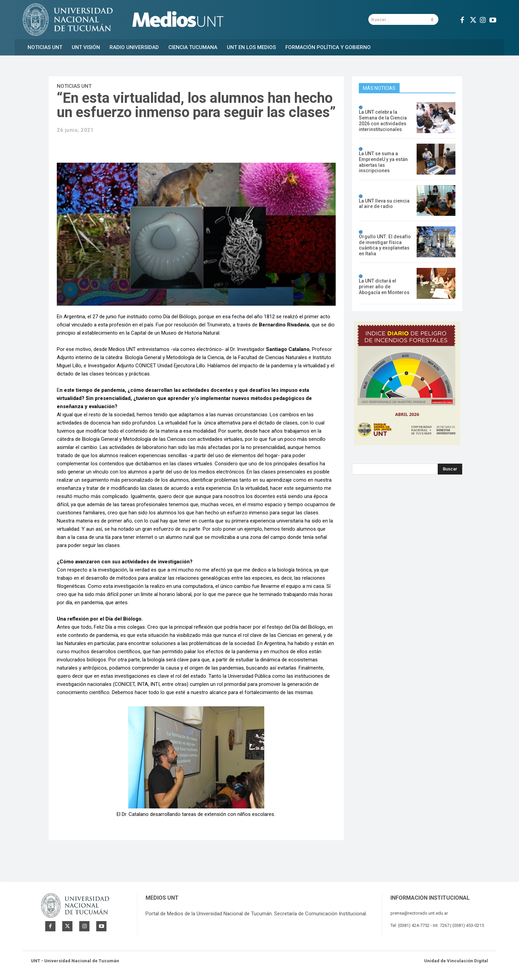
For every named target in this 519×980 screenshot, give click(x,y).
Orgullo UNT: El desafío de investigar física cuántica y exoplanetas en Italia (385, 245)
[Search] (450, 469)
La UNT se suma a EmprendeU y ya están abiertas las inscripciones (383, 162)
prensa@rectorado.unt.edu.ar (419, 913)
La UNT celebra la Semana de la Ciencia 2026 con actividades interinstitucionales (383, 121)
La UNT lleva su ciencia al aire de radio (384, 204)
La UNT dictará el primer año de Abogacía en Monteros (384, 287)
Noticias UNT (74, 86)
